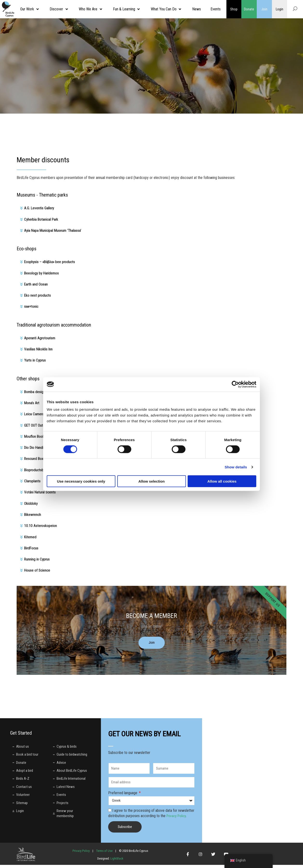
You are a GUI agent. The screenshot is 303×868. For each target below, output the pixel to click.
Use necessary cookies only (81, 481)
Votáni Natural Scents (40, 491)
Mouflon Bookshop (38, 435)
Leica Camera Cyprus (40, 413)
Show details (236, 467)
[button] (151, 208)
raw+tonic (32, 306)
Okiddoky (31, 502)
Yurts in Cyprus (35, 359)
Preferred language (123, 796)
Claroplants (32, 480)
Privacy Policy (177, 819)
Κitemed (30, 535)
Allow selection (151, 481)
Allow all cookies (222, 481)
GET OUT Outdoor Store (42, 424)
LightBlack (116, 861)
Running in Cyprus (37, 557)
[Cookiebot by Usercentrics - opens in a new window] (235, 384)
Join (264, 9)
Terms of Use (104, 854)
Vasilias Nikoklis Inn (39, 348)
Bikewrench (33, 513)
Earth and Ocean (36, 284)
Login (279, 9)
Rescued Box (34, 457)
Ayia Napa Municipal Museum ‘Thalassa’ (53, 230)
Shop (234, 9)
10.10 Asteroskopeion (41, 524)
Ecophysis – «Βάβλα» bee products (51, 262)
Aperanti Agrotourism (40, 337)
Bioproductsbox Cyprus (42, 468)
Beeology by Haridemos (42, 273)
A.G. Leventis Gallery (39, 208)
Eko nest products (38, 295)
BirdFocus (32, 546)
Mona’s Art (32, 402)
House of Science (38, 568)
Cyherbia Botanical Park (42, 219)
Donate (249, 9)
